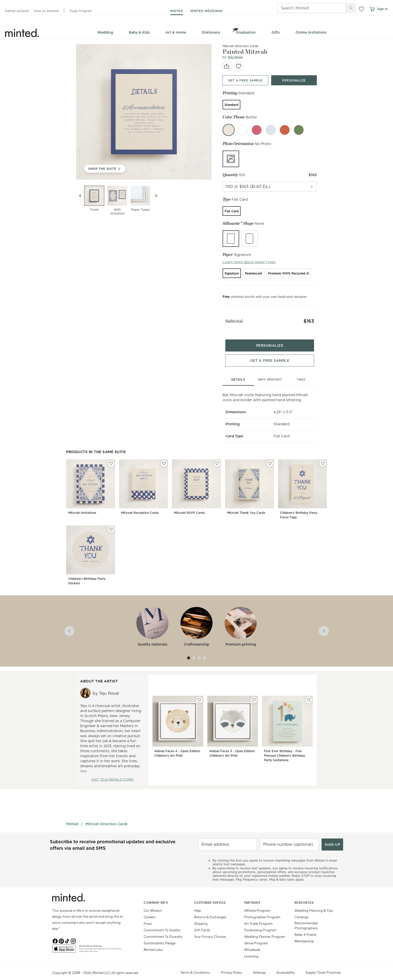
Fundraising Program (260, 924)
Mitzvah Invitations (82, 507)
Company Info (156, 896)
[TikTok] (67, 935)
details (238, 373)
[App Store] (64, 945)
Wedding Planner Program (265, 930)
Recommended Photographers (306, 919)
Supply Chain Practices (323, 966)
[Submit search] (351, 8)
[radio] (231, 105)
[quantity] (270, 187)
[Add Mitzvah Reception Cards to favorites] (164, 457)
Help (198, 904)
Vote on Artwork (46, 11)
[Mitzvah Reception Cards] (143, 484)
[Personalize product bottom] (270, 339)
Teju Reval (235, 57)
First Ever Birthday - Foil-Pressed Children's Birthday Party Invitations (284, 750)
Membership (304, 935)
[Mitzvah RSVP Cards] (196, 484)
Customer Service (210, 896)
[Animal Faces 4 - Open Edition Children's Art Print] (178, 724)
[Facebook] (55, 935)
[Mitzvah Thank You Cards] (250, 484)
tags (301, 373)
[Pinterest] (61, 935)
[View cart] (372, 9)
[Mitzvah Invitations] (91, 484)
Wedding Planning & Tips (314, 904)
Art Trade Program (258, 917)
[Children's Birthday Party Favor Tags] (302, 484)
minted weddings (207, 11)
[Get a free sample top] (245, 80)
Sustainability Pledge (160, 937)
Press (148, 917)
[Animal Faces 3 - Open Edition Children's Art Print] (233, 724)
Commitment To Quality (162, 924)
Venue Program (256, 937)
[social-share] (227, 66)
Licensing (251, 950)
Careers (150, 911)
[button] (361, 9)
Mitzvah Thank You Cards (246, 507)
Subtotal (231, 319)
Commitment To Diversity (163, 930)
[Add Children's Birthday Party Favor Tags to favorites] (323, 457)
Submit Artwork (17, 11)
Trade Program (80, 11)
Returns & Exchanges (210, 911)
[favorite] (239, 66)
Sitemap (259, 966)
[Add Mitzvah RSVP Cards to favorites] (217, 457)
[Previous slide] (80, 196)
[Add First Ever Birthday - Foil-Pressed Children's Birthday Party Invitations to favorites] (309, 694)
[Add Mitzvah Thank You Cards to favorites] (270, 457)
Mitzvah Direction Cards (107, 818)
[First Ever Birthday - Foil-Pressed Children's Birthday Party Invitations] (287, 724)
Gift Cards (202, 924)
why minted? (270, 373)
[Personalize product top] (294, 80)
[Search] (305, 8)
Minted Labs (153, 943)
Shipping (201, 917)
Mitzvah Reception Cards (140, 507)
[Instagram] (73, 935)
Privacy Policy (231, 966)
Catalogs (302, 911)
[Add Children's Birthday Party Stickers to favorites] (111, 523)
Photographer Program (262, 911)
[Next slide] (156, 196)
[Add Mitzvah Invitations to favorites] (111, 457)
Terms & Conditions (195, 966)
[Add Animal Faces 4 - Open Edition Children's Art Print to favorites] (199, 694)
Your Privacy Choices (210, 930)
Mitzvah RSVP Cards (189, 507)
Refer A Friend (305, 928)
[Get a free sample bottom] (270, 355)
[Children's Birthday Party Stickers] (91, 550)
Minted (72, 818)
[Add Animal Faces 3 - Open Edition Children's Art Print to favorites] (254, 694)
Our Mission (153, 904)
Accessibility (285, 966)
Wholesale (252, 943)
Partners (252, 896)
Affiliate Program (257, 904)
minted (177, 11)
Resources (304, 896)
